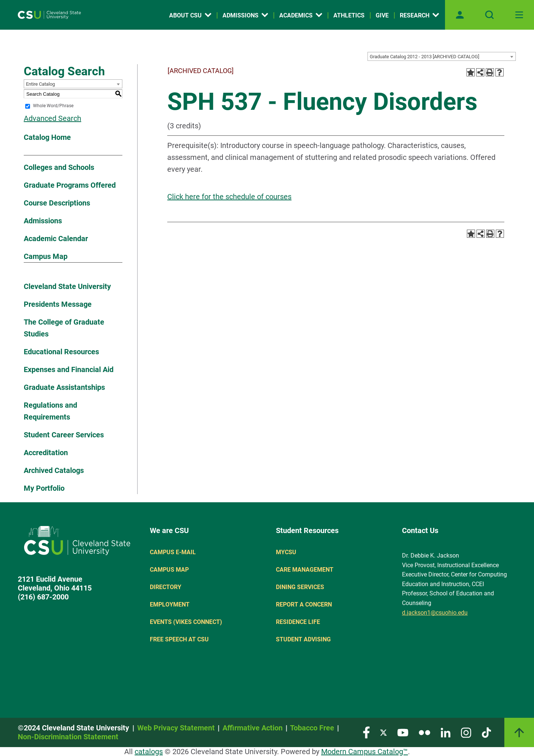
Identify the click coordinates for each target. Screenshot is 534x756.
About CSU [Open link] (190, 15)
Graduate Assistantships (64, 387)
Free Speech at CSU (179, 639)
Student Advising (303, 639)
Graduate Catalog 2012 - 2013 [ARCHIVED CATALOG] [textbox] (424, 57)
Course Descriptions (57, 203)
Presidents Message (58, 304)
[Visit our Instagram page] (466, 732)
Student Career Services (64, 435)
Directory (166, 587)
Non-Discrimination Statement (68, 737)
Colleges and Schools (59, 167)
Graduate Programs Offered (70, 185)
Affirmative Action (253, 728)
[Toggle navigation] (519, 15)
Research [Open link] (419, 15)
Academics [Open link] (301, 15)
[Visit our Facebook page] (366, 732)
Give (382, 15)
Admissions (43, 221)
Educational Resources (61, 352)
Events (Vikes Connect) (186, 622)
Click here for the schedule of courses (229, 197)
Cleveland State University (67, 286)
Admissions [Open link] (245, 15)
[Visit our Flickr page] (424, 732)
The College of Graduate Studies (64, 328)
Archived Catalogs (54, 470)
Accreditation (46, 453)
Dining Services (300, 587)
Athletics (349, 15)
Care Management (305, 570)
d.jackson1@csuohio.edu (435, 613)
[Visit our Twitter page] (383, 732)
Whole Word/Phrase (53, 106)
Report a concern (304, 604)
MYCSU (286, 552)
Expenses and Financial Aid (69, 369)
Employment (170, 604)
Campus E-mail (173, 552)
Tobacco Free (312, 728)
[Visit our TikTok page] (486, 732)
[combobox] (442, 56)
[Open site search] (489, 15)
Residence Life (298, 622)
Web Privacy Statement (176, 728)
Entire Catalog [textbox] (40, 84)
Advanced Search (52, 118)
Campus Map (46, 256)
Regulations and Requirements (50, 411)
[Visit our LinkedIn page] (446, 732)
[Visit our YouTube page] (403, 732)
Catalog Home (47, 137)
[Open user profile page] (460, 15)
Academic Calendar (56, 239)
